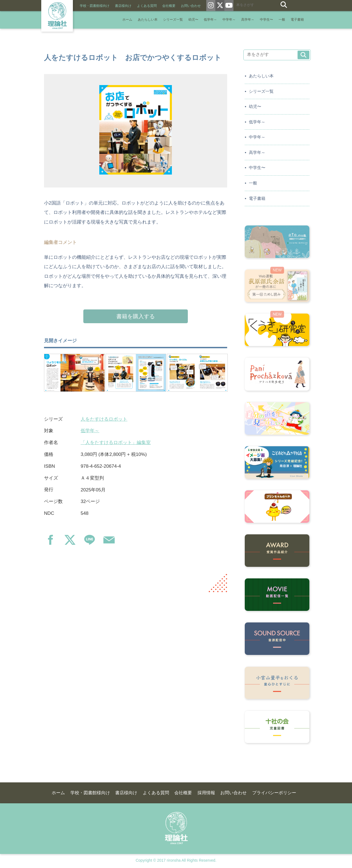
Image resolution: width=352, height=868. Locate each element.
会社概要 (169, 6)
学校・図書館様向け (95, 6)
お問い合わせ (191, 6)
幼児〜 (193, 20)
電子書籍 (297, 20)
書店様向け (123, 6)
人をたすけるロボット (104, 419)
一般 (282, 20)
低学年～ (210, 20)
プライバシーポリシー (274, 793)
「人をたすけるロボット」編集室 (116, 443)
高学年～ (248, 20)
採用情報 (206, 793)
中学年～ (229, 20)
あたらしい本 (148, 20)
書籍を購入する (136, 316)
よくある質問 (147, 6)
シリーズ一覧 (173, 20)
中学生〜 (266, 20)
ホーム (127, 20)
